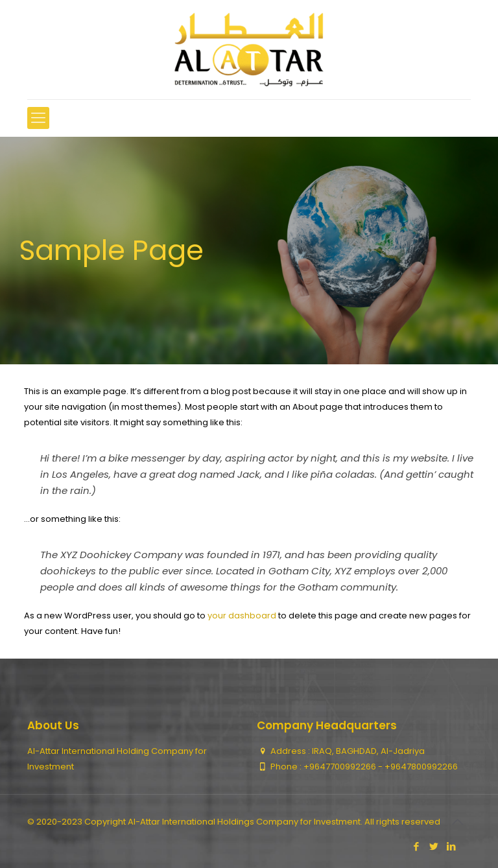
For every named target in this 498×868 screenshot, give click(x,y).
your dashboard (242, 616)
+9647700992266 (341, 767)
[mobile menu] (38, 118)
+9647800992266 (421, 767)
